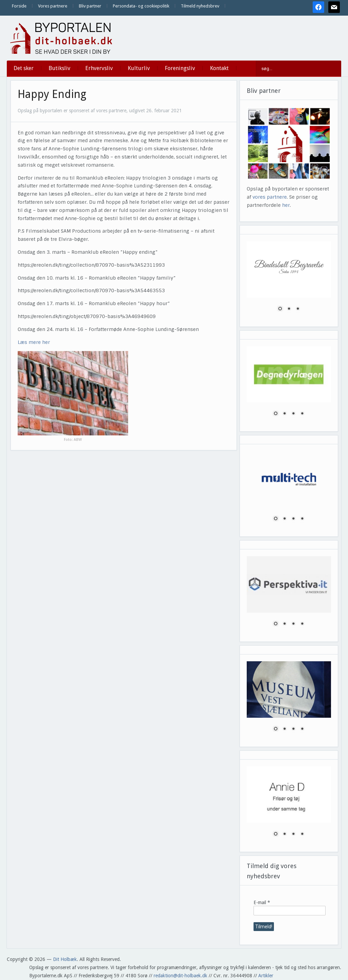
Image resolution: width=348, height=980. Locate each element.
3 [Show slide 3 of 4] (293, 414)
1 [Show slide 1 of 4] (276, 414)
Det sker (24, 68)
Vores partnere (53, 6)
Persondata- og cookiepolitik (141, 6)
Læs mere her (34, 342)
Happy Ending (52, 94)
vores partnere (270, 197)
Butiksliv (59, 68)
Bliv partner (90, 6)
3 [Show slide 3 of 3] (298, 309)
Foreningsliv (180, 68)
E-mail (262, 902)
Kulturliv (139, 68)
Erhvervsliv (99, 68)
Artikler (266, 976)
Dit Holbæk (65, 959)
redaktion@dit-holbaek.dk (180, 976)
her (286, 205)
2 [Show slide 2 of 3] (289, 309)
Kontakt (219, 68)
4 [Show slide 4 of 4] (302, 414)
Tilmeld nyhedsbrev (200, 6)
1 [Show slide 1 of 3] (280, 309)
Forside (19, 6)
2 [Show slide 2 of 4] (284, 414)
